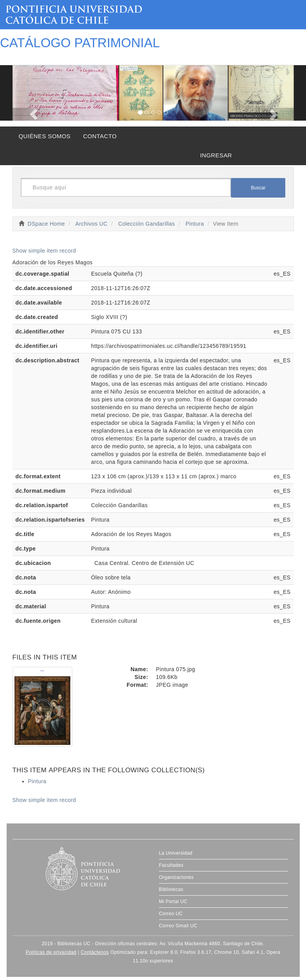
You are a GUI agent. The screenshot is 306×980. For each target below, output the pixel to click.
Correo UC (171, 914)
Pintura (195, 224)
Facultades (171, 865)
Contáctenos (95, 952)
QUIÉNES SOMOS (45, 136)
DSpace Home (47, 224)
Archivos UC (91, 224)
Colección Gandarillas (146, 224)
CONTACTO (100, 136)
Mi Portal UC (173, 902)
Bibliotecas (171, 889)
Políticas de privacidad (51, 952)
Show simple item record (44, 251)
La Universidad (176, 853)
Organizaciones (176, 877)
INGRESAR (216, 155)
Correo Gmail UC (178, 926)
